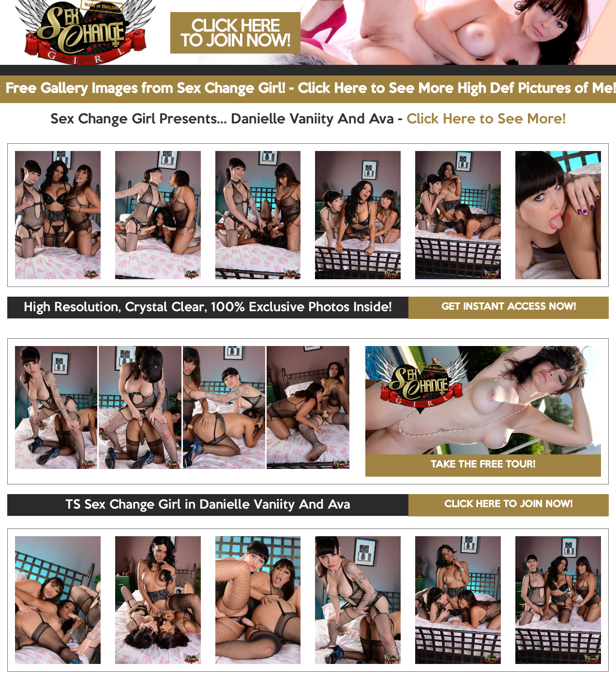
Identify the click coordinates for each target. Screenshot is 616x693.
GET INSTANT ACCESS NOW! (509, 307)
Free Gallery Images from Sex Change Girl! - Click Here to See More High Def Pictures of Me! (311, 89)
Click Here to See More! (486, 120)
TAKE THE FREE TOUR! (483, 465)
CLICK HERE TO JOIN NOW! (508, 505)
